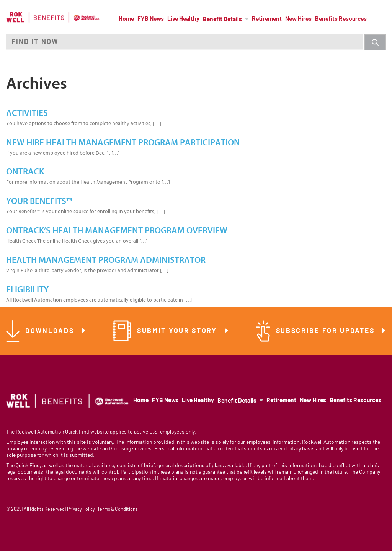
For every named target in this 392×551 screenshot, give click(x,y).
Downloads (51, 331)
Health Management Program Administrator (106, 260)
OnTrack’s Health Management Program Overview (117, 231)
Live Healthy (183, 19)
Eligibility (27, 290)
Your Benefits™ (39, 201)
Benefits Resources (341, 19)
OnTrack (25, 172)
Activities (27, 113)
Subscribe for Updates (327, 331)
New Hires (298, 19)
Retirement (267, 19)
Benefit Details (222, 20)
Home (126, 19)
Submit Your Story (178, 331)
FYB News (151, 19)
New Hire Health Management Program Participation (123, 143)
